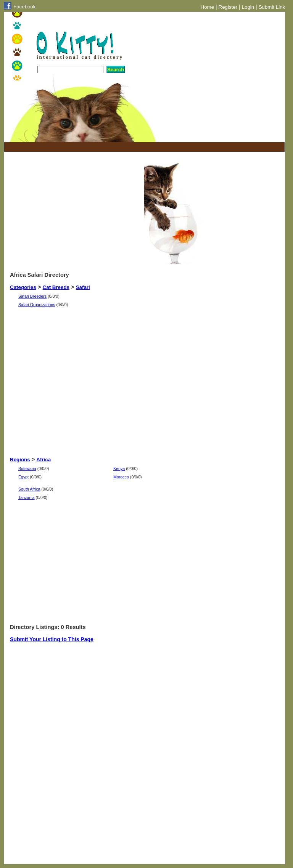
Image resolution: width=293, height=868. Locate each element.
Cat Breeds (56, 287)
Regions (20, 460)
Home (208, 7)
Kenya (119, 468)
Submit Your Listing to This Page (52, 639)
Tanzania (27, 497)
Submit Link (272, 7)
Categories (23, 287)
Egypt (23, 477)
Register (228, 7)
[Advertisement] (99, 147)
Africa (43, 460)
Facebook (25, 7)
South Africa (29, 489)
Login (248, 7)
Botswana (27, 468)
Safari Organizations (37, 305)
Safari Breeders (32, 296)
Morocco (121, 477)
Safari (83, 287)
